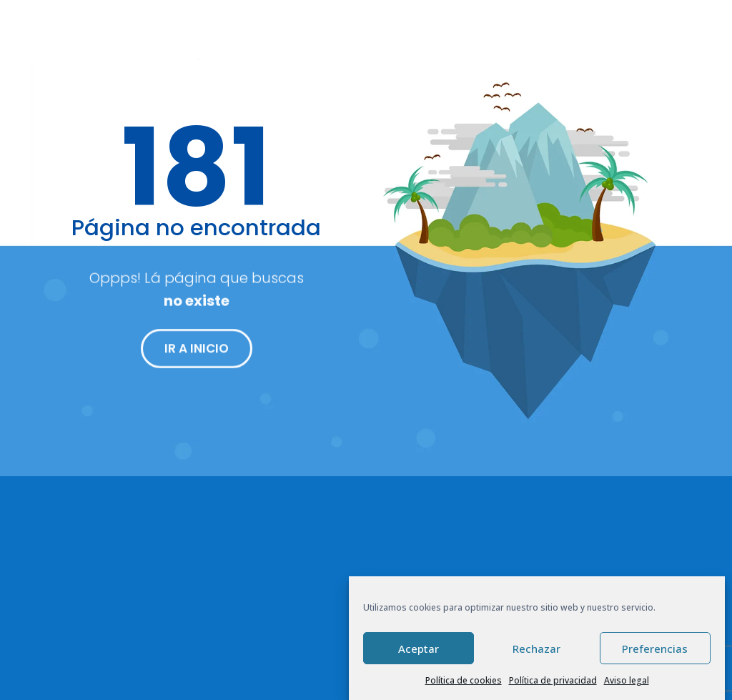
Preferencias (655, 649)
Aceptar (419, 649)
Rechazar (536, 649)
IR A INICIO (197, 354)
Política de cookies (464, 680)
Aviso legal (627, 680)
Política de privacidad (553, 680)
